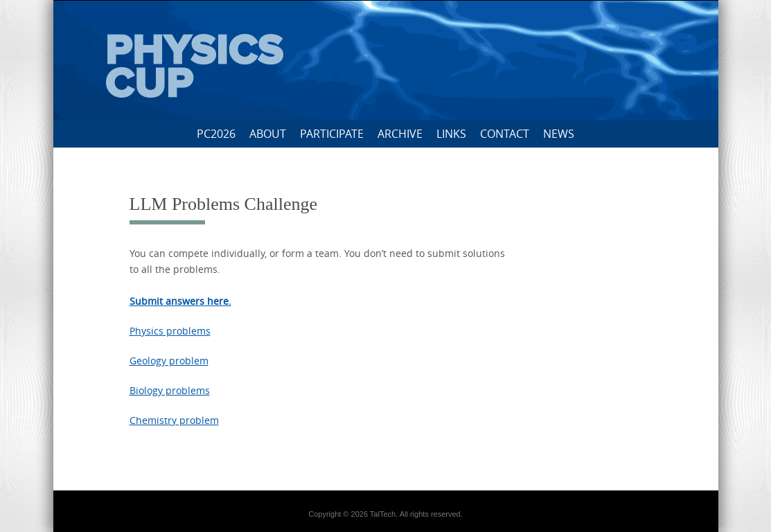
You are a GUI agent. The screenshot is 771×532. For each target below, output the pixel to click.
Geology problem (169, 361)
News (559, 134)
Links (451, 134)
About (268, 134)
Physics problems (170, 331)
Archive (400, 134)
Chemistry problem (174, 420)
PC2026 (216, 134)
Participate (332, 134)
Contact (505, 134)
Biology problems (170, 390)
